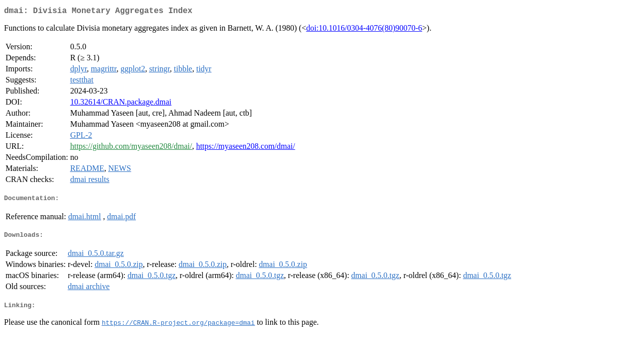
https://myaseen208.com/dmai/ (246, 148)
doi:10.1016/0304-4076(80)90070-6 (364, 30)
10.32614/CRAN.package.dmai (120, 104)
